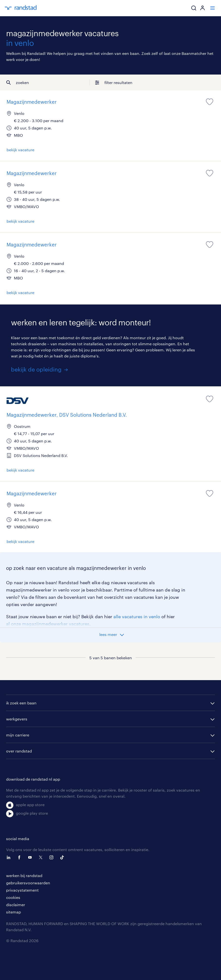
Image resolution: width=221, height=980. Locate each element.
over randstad (19, 751)
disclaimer (16, 905)
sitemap (14, 912)
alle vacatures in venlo (137, 617)
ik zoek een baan (21, 703)
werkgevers (17, 719)
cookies (13, 897)
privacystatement (22, 890)
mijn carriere (18, 735)
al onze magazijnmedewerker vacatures (48, 624)
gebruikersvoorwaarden (28, 883)
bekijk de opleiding (36, 369)
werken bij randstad (24, 875)
